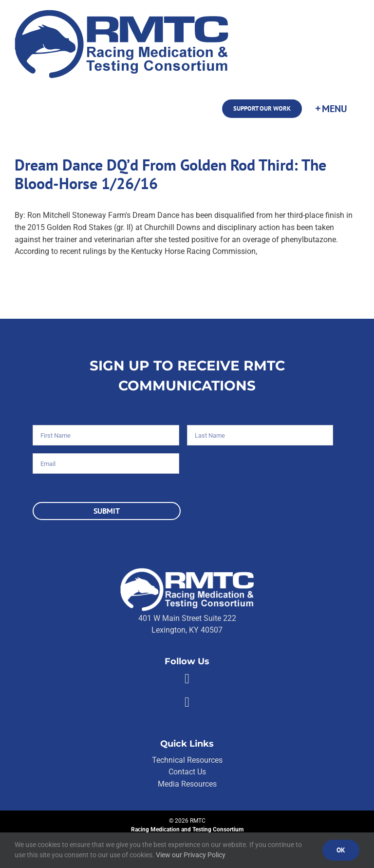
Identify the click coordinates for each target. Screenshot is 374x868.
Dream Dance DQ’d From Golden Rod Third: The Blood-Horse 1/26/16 (170, 174)
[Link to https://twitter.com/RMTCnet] (187, 702)
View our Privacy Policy (191, 855)
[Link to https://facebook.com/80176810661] (187, 679)
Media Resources (187, 784)
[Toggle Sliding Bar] (331, 109)
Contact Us (187, 772)
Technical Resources (187, 760)
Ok (341, 850)
